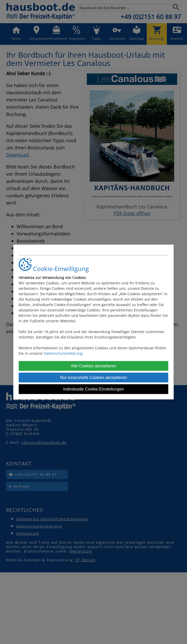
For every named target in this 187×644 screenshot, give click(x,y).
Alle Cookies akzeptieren (93, 366)
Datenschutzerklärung (63, 353)
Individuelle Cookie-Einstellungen (93, 389)
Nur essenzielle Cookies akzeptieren (94, 377)
